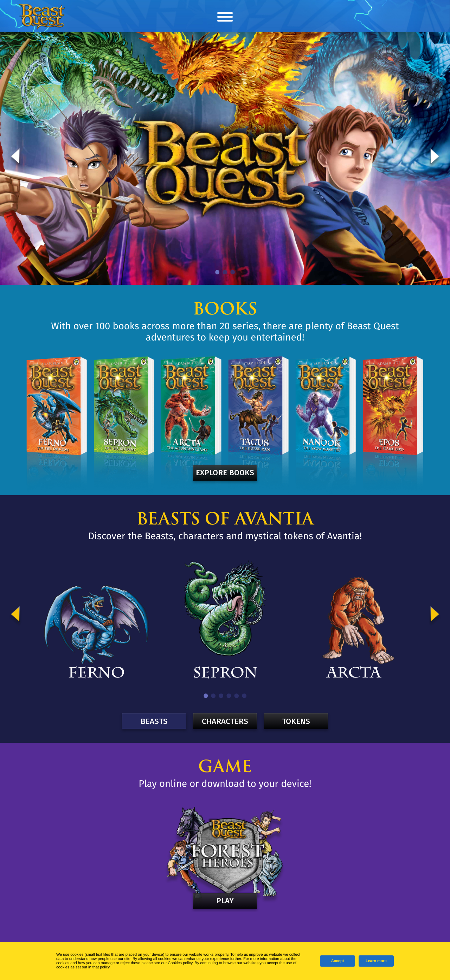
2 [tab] (225, 272)
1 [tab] (217, 272)
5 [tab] (236, 696)
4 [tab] (229, 696)
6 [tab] (244, 696)
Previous (15, 158)
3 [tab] (233, 272)
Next (435, 158)
